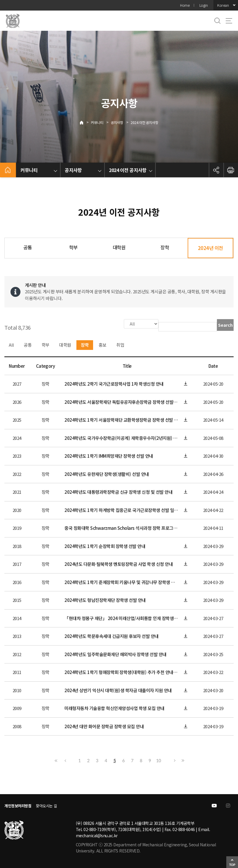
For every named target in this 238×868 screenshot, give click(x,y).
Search (225, 325)
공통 (28, 247)
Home (185, 5)
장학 (165, 247)
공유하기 (216, 170)
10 (158, 760)
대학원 (119, 247)
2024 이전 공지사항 (144, 122)
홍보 (103, 344)
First (56, 760)
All (11, 344)
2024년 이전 (210, 248)
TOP (232, 865)
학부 (73, 247)
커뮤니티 (97, 122)
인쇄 (231, 170)
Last (182, 760)
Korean (223, 5)
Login (204, 5)
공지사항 (117, 122)
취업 (120, 344)
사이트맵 (229, 21)
